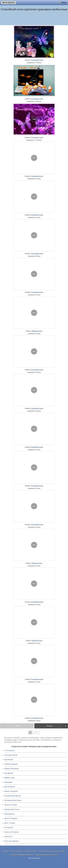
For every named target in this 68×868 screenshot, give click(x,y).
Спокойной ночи (37, 60)
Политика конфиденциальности (22, 855)
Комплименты (10, 814)
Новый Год (8, 837)
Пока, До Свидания (11, 841)
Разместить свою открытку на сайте (52, 851)
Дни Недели (9, 760)
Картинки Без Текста (12, 809)
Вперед (50, 726)
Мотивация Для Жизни (13, 800)
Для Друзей (9, 773)
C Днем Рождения (11, 764)
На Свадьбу (9, 827)
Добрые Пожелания (12, 769)
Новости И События (12, 832)
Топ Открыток (10, 751)
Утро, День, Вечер (11, 755)
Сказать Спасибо (11, 805)
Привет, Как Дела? (11, 791)
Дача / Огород (10, 823)
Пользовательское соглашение (47, 855)
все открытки (9, 2)
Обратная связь (31, 851)
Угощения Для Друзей (12, 796)
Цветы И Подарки (11, 818)
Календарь (8, 782)
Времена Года (9, 778)
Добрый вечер (37, 331)
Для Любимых (10, 787)
